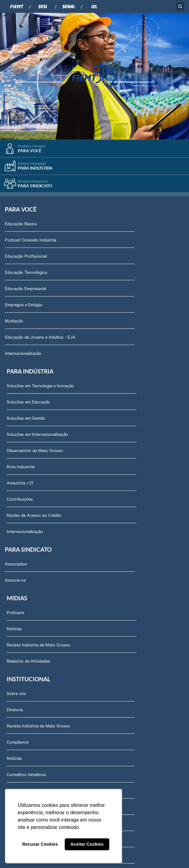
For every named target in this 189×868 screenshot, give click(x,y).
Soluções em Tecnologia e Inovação (132, 225)
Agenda (16, 605)
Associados (16, 407)
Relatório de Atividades (120, 456)
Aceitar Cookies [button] (87, 844)
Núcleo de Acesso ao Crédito (126, 355)
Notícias (106, 424)
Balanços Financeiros (29, 686)
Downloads (19, 719)
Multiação (14, 322)
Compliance (19, 540)
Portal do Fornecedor (29, 638)
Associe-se (15, 424)
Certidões (18, 735)
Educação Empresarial (25, 290)
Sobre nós (18, 492)
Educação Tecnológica (26, 274)
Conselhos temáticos (28, 573)
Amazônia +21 (111, 322)
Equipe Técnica (23, 589)
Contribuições (111, 339)
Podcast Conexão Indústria (31, 241)
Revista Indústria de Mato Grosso (130, 440)
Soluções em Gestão (118, 258)
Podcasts (107, 407)
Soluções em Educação (120, 241)
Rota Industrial (112, 306)
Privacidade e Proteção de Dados (40, 702)
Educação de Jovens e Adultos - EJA (40, 339)
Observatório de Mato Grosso (126, 290)
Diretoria (17, 508)
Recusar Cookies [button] (40, 844)
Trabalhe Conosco (26, 621)
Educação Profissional (26, 258)
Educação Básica (21, 225)
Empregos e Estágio (24, 306)
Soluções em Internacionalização (129, 274)
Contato (16, 654)
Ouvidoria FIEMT (24, 670)
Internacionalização (23, 355)
